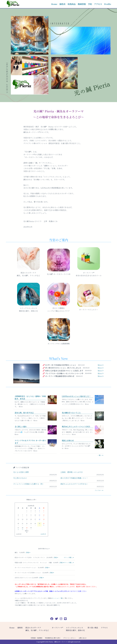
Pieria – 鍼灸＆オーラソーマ (58, 642)
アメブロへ (98, 490)
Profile (108, 4)
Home (54, 4)
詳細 (27, 552)
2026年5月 (43, 534)
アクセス (98, 4)
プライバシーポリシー (70, 638)
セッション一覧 (57, 598)
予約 (90, 4)
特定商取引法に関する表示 (53, 638)
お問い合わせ (83, 638)
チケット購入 (68, 557)
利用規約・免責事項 (36, 638)
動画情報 (82, 4)
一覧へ (100, 455)
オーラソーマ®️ (57, 628)
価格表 (62, 4)
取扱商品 (72, 4)
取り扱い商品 (93, 628)
